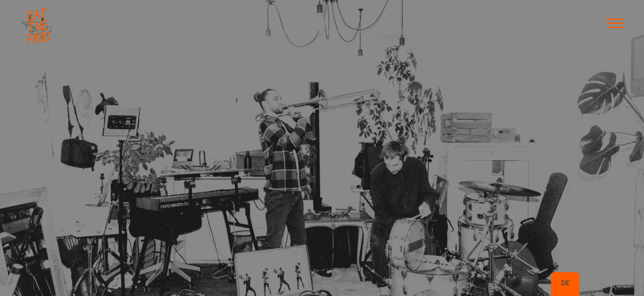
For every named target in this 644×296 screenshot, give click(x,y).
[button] (615, 23)
